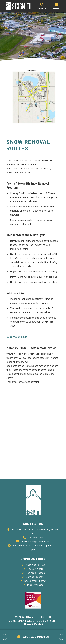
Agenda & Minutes (33, 637)
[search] (42, 6)
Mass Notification (33, 565)
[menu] (56, 6)
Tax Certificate (33, 569)
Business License (33, 573)
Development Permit (33, 581)
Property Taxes (33, 585)
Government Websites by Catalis (32, 621)
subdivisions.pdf (17, 337)
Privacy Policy (33, 624)
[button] (4, 637)
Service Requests (33, 577)
